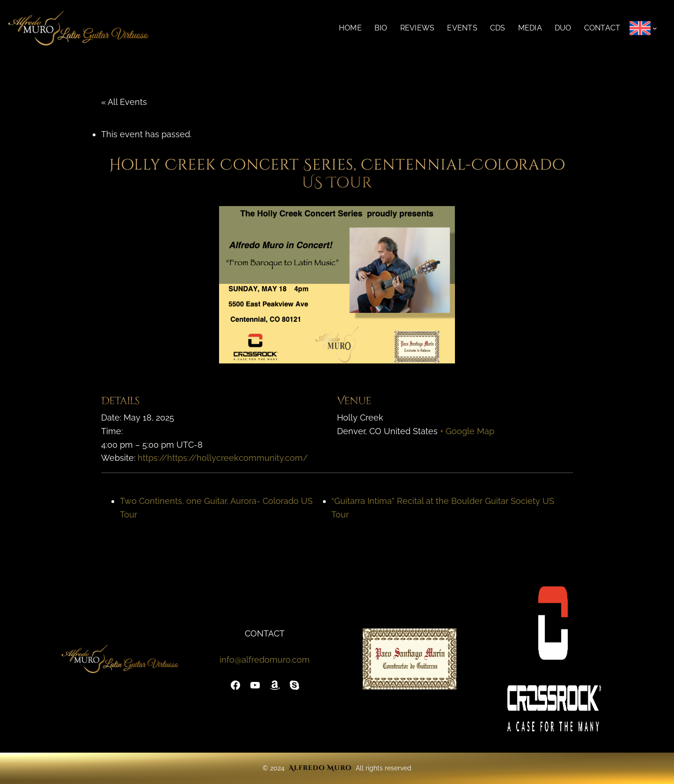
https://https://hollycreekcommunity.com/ (223, 458)
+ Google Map (467, 431)
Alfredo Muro (320, 768)
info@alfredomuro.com (265, 660)
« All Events (124, 102)
